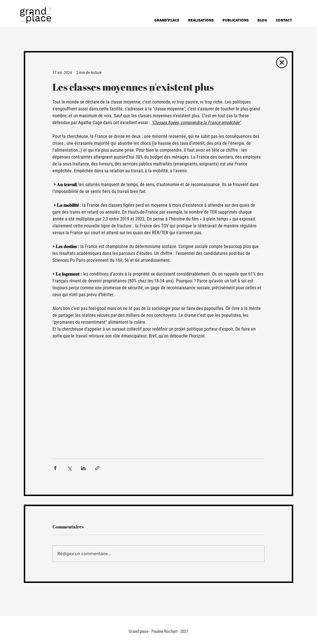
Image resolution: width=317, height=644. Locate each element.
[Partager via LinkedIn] (83, 468)
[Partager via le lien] (97, 468)
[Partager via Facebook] (55, 468)
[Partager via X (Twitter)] (69, 468)
